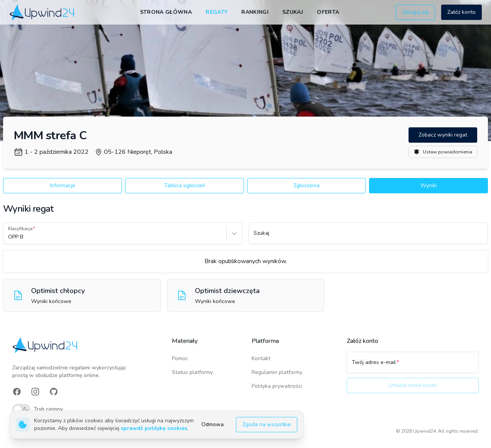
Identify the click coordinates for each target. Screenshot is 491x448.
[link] (43, 12)
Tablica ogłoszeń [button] (185, 185)
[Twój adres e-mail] (413, 366)
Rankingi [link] (255, 12)
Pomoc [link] (180, 358)
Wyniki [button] (429, 185)
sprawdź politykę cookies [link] (154, 428)
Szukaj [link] (293, 12)
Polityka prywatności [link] (277, 386)
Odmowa (213, 424)
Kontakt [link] (261, 358)
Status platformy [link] (192, 372)
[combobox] (9, 237)
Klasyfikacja (20, 229)
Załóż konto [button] (461, 12)
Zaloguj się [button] (415, 12)
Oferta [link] (328, 12)
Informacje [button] (63, 185)
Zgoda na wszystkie (267, 424)
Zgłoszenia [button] (306, 185)
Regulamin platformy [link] (277, 372)
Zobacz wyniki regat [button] (443, 135)
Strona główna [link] (166, 12)
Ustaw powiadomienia (443, 152)
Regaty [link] (217, 12)
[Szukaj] (368, 237)
